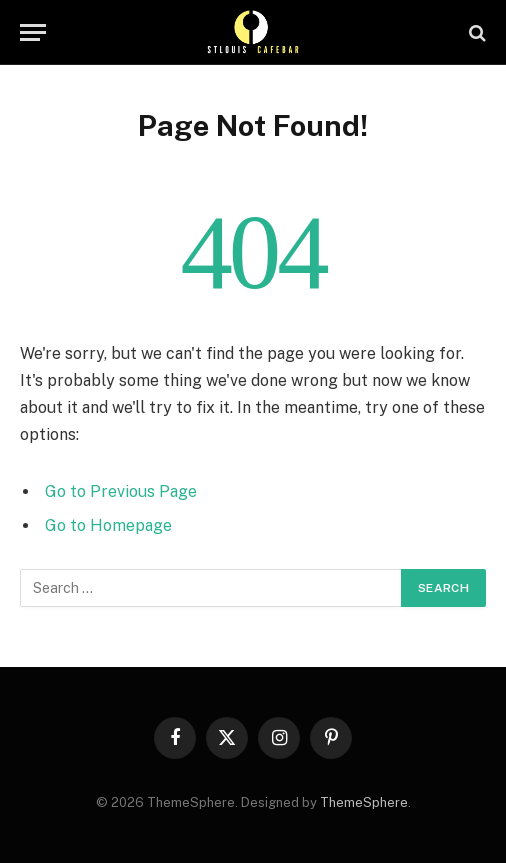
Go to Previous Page (121, 491)
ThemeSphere (364, 802)
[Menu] (33, 32)
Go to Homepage (108, 525)
